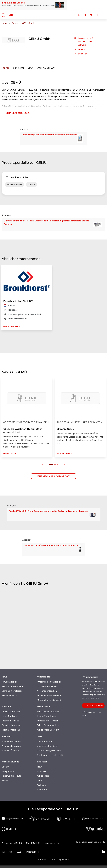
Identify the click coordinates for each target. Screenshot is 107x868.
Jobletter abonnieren (48, 746)
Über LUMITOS (33, 843)
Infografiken (8, 771)
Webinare (42, 785)
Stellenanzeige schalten (49, 750)
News (30, 68)
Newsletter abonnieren (13, 686)
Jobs (40, 780)
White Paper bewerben (48, 725)
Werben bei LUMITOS (12, 843)
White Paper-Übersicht (48, 730)
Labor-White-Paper (47, 716)
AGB (19, 852)
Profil (6, 68)
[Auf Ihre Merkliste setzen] (97, 15)
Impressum (7, 852)
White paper (43, 776)
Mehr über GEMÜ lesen (16, 113)
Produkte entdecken (11, 712)
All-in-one (42, 789)
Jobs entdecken (45, 741)
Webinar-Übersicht (11, 750)
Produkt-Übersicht (11, 730)
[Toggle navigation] (104, 15)
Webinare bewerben (11, 746)
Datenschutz (32, 852)
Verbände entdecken (47, 691)
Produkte (19, 68)
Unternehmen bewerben (49, 695)
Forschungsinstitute (11, 776)
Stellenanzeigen (46, 68)
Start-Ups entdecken (47, 686)
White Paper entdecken (48, 712)
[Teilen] (85, 15)
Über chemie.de (52, 843)
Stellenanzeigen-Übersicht (50, 755)
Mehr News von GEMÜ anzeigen (53, 476)
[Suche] (79, 15)
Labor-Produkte (9, 716)
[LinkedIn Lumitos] (103, 852)
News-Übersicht (9, 695)
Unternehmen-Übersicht (49, 700)
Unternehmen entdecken (49, 682)
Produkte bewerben (11, 725)
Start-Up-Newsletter (12, 691)
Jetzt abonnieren (93, 705)
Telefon (79, 49)
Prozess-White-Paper (48, 721)
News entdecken (9, 682)
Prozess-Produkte (10, 721)
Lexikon (5, 767)
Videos (5, 780)
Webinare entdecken (11, 741)
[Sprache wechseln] (91, 15)
